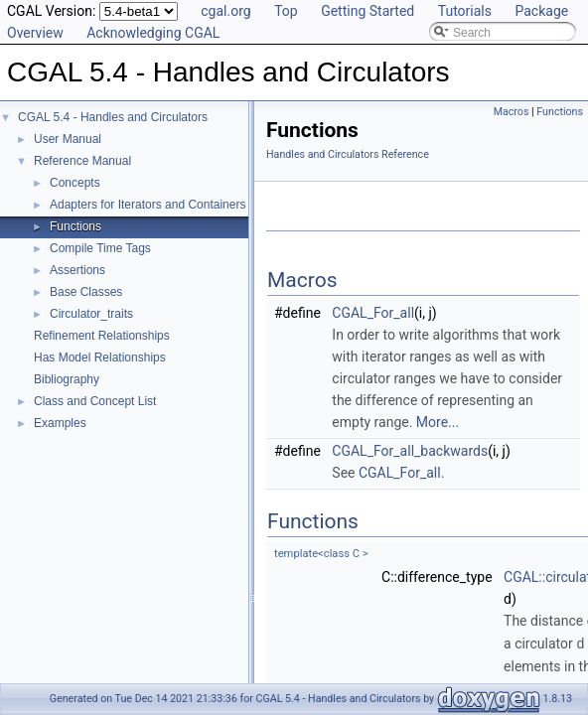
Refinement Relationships (102, 336)
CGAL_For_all (373, 313)
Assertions (77, 270)
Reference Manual (82, 161)
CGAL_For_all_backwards (410, 451)
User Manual (68, 139)
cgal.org (225, 11)
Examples (60, 423)
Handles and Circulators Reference (348, 154)
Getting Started (367, 11)
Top (286, 11)
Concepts (75, 183)
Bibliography (67, 379)
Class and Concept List (95, 401)
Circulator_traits (91, 314)
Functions (75, 226)
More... (438, 422)
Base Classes (86, 292)
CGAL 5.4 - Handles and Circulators (113, 117)
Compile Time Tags (100, 248)
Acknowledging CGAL (153, 33)
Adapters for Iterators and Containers (147, 205)
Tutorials (465, 11)
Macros (512, 112)
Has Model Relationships (100, 357)
